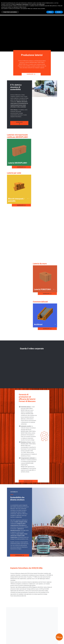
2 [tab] (26, 163)
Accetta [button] (59, 12)
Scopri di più (23, 74)
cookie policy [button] (42, 4)
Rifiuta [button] (50, 12)
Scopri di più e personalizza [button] (10, 12)
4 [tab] (29, 163)
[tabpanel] (19, 151)
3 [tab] (28, 163)
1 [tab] (25, 163)
